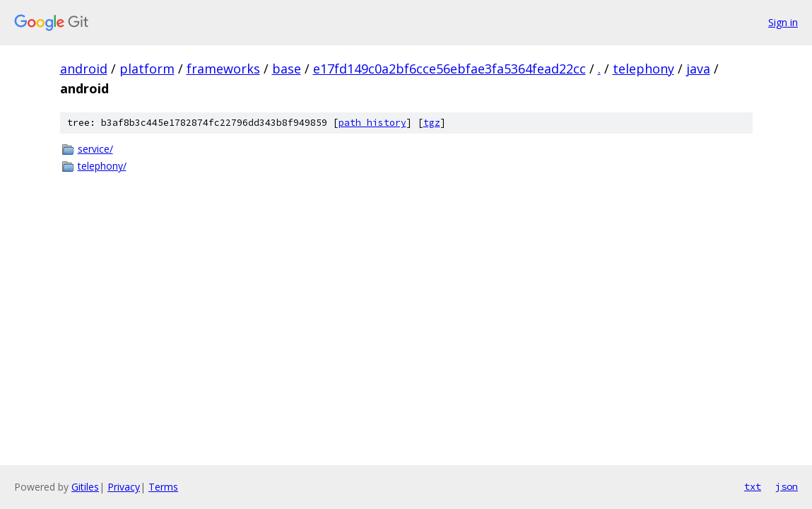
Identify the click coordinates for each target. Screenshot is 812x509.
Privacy (124, 487)
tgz (432, 123)
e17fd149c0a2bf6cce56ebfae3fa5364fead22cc (449, 69)
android (84, 69)
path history (372, 123)
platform (147, 69)
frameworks (223, 69)
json (787, 486)
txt (753, 486)
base (287, 69)
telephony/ (102, 166)
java (698, 69)
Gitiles (85, 487)
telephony (643, 69)
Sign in (783, 22)
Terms (163, 487)
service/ (95, 149)
